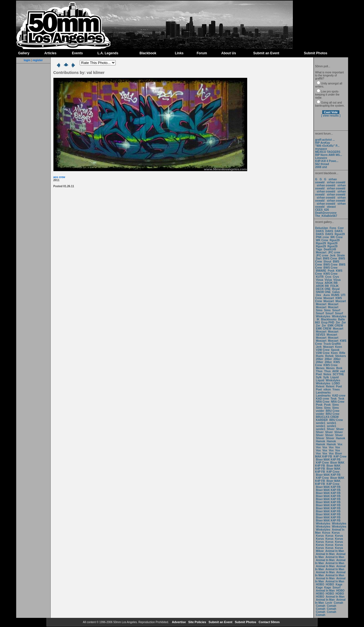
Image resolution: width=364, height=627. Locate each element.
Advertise (178, 622)
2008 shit (321, 167)
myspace (321, 149)
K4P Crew (340, 457)
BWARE (321, 271)
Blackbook (148, 53)
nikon (327, 390)
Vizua (319, 280)
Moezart (321, 252)
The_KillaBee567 (326, 216)
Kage (339, 584)
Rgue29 (340, 234)
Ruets (320, 356)
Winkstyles (323, 316)
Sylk (319, 377)
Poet (319, 374)
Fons (333, 228)
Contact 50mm (269, 622)
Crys (328, 277)
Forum (202, 53)
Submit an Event (266, 53)
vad (343, 371)
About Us (229, 53)
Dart (319, 259)
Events (77, 53)
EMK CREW (335, 326)
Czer (341, 228)
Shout (327, 262)
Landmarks (323, 393)
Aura (326, 295)
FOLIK (335, 286)
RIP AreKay (323, 143)
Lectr (329, 603)
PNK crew (322, 237)
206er (319, 359)
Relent (320, 386)
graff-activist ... (325, 140)
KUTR (320, 277)
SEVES (321, 335)
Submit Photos (316, 53)
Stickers (341, 356)
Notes (327, 374)
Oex (318, 295)
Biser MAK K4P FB (329, 455)
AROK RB (331, 283)
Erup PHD (328, 323)
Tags (319, 249)
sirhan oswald (336, 182)
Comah (339, 603)
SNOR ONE (323, 292)
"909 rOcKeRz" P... (327, 146)
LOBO (336, 383)
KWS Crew (331, 274)
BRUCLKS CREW (327, 417)
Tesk (334, 399)
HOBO (320, 584)
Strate (341, 255)
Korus (326, 533)
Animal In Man (335, 551)
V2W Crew (323, 350)
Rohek (330, 356)
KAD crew (339, 396)
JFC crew (334, 252)
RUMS (336, 295)
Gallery (24, 53)
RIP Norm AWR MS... (329, 155)
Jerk (333, 255)
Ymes (336, 390)
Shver (331, 429)
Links (179, 53)
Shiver (339, 432)
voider (320, 411)
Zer (338, 323)
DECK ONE (324, 289)
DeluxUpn (322, 228)
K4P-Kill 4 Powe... (327, 161)
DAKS (320, 231)
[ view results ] (331, 116)
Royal (336, 289)
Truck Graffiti (332, 344)
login (27, 60)
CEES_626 (322, 210)
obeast (331, 207)
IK (318, 319)
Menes (320, 368)
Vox (340, 444)
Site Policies (197, 622)
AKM (335, 371)
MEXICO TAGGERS (328, 152)
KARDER (322, 420)
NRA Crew (323, 402)
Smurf (336, 310)
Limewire (321, 158)
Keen (339, 347)
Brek (339, 368)
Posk (331, 271)
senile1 (321, 423)
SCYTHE (338, 374)
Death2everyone (326, 213)
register (38, 60)
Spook (335, 350)
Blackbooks (329, 319)
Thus (319, 371)
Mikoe (320, 551)
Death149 (330, 249)
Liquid (335, 377)
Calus (336, 292)
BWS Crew (330, 259)
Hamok (341, 438)
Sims (319, 310)
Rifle (342, 353)
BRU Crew (333, 411)
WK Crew (337, 237)
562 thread (322, 164)
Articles (50, 53)
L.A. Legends (108, 53)
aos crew (59, 177)
